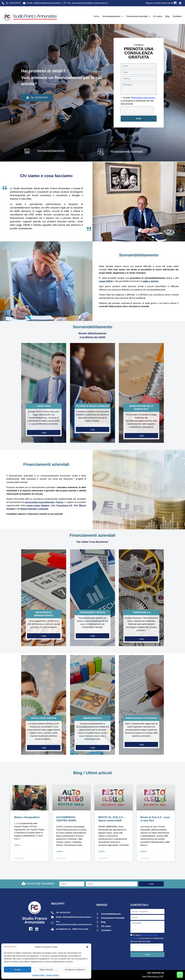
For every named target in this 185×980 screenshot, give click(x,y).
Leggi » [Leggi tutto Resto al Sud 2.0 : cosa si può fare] (144, 851)
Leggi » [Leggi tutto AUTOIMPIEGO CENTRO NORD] (60, 851)
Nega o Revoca (46, 970)
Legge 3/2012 (106, 281)
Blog (167, 16)
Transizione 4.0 (64, 505)
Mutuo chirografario (27, 817)
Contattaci (177, 16)
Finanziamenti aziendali (138, 16)
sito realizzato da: (156, 973)
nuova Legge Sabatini (38, 505)
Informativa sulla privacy (144, 98)
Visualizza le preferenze (75, 970)
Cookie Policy (38, 975)
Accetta (18, 970)
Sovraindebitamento (113, 16)
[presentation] (137, 110)
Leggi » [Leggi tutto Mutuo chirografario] (18, 845)
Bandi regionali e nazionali (34, 509)
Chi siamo (158, 16)
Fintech (59, 502)
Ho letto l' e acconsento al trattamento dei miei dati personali (138, 101)
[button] (87, 947)
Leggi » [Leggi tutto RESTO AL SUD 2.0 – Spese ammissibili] (102, 851)
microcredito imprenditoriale (40, 502)
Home (97, 16)
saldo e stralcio (151, 281)
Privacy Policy (53, 975)
